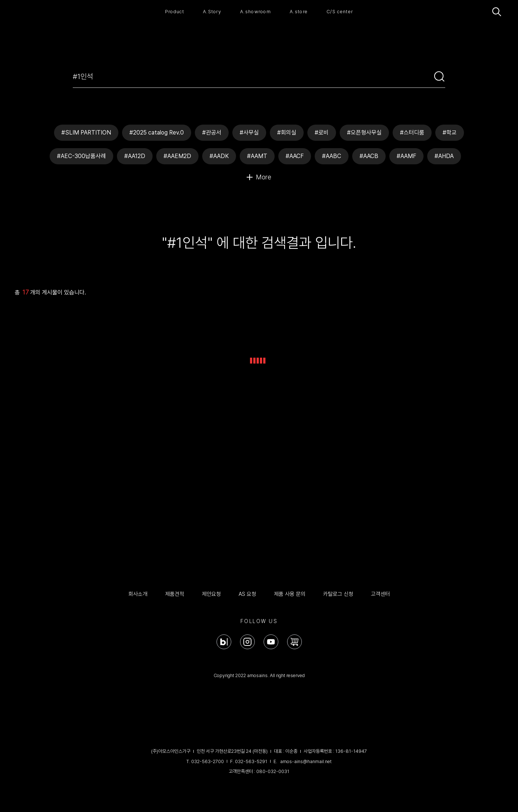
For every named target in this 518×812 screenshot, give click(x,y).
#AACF (295, 156)
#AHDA (444, 156)
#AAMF (406, 156)
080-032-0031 (273, 771)
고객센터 (381, 594)
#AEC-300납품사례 (81, 156)
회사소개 (138, 594)
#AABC (332, 156)
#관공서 (212, 133)
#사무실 (249, 133)
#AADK (219, 156)
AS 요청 (247, 594)
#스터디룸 (412, 133)
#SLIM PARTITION (86, 133)
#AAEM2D (177, 156)
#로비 (322, 133)
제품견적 (175, 594)
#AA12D (135, 156)
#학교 (450, 133)
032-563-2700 (208, 761)
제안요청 (211, 594)
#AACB (369, 156)
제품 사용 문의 (290, 594)
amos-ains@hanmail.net (306, 761)
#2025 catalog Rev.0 (157, 133)
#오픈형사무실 (364, 133)
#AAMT (257, 156)
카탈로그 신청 (338, 594)
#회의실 (287, 133)
